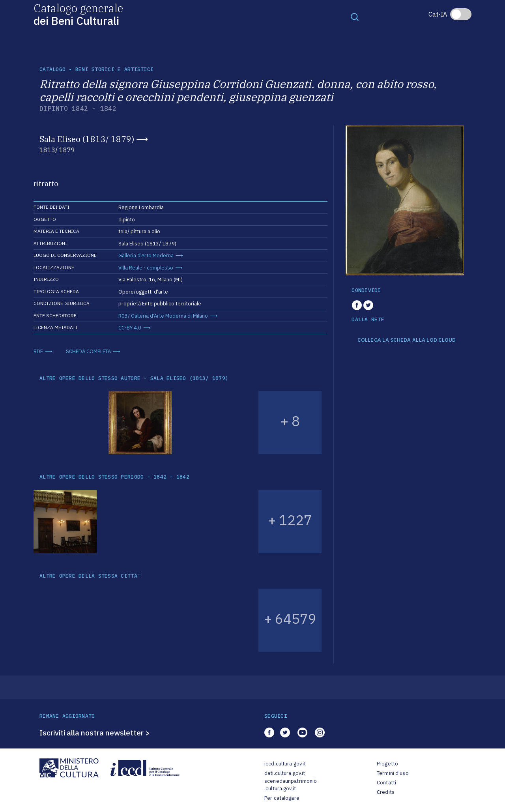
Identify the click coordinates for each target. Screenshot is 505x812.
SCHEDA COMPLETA (88, 351)
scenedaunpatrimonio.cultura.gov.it (291, 785)
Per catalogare (282, 798)
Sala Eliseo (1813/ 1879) (87, 139)
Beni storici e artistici (114, 69)
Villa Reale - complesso (146, 268)
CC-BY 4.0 (130, 328)
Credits (386, 792)
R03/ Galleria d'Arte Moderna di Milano (163, 316)
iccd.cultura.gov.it (285, 764)
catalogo (52, 69)
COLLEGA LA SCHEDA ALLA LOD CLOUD (407, 340)
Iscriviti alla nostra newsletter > (95, 733)
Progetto (387, 764)
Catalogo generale (78, 14)
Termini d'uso (393, 773)
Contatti (386, 783)
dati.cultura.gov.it (285, 773)
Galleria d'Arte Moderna (146, 255)
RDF (38, 351)
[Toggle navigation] (355, 17)
